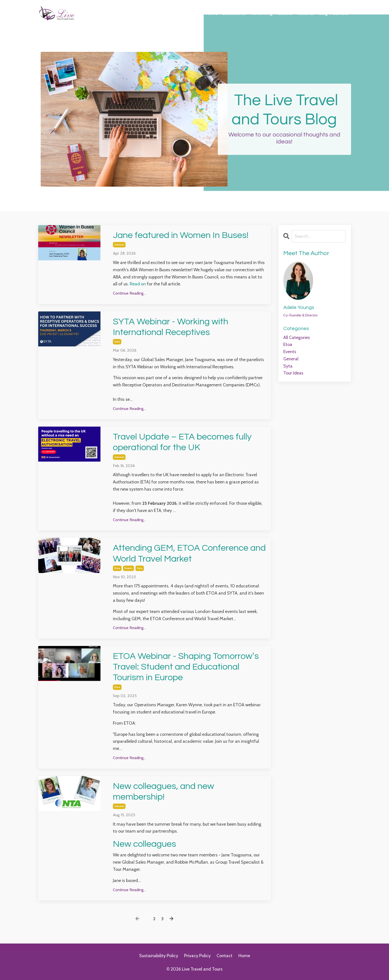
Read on (138, 284)
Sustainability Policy (159, 956)
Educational (234, 13)
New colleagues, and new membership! (163, 792)
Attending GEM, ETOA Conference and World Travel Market (189, 553)
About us (306, 13)
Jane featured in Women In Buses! (181, 235)
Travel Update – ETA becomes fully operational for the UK (182, 442)
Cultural (285, 13)
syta (117, 342)
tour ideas (293, 373)
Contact (340, 13)
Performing (261, 13)
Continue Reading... (129, 293)
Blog (323, 13)
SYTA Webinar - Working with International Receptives (171, 327)
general (119, 245)
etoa (117, 568)
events (129, 568)
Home (212, 13)
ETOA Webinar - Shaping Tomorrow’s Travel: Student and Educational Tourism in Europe (186, 667)
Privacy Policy (197, 956)
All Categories (297, 338)
